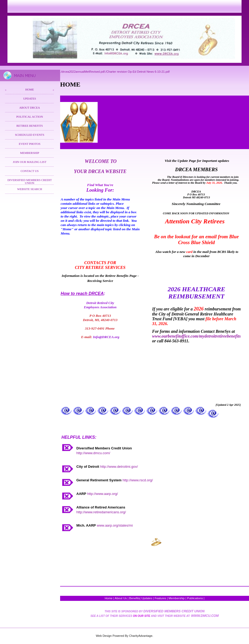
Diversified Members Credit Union (30, 181)
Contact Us (30, 171)
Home (30, 89)
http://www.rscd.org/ (138, 480)
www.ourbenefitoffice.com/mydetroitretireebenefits (196, 336)
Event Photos (30, 144)
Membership (30, 153)
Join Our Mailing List (30, 162)
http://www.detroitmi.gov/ (119, 467)
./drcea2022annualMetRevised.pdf (82, 72)
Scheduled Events (30, 135)
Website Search (30, 189)
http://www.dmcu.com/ (93, 453)
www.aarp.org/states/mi (115, 525)
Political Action (30, 117)
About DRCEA (30, 108)
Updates (30, 99)
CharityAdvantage (141, 636)
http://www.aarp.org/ (102, 494)
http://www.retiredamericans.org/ (101, 512)
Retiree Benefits (30, 126)
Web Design (104, 636)
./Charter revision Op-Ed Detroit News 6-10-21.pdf (137, 72)
